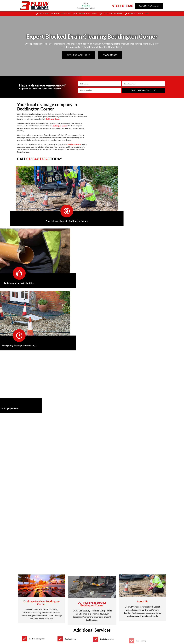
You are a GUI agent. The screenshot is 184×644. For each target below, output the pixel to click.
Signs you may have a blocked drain (39, 464)
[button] (92, 464)
